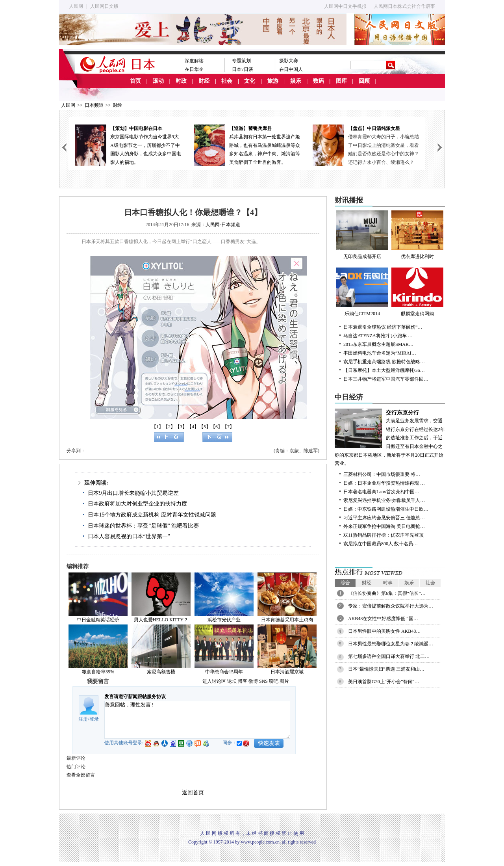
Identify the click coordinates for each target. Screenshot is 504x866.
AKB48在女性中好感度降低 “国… (383, 619)
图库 (341, 81)
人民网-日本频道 (223, 225)
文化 (250, 81)
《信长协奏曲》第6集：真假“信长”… (387, 593)
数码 (319, 81)
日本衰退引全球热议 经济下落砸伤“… (383, 327)
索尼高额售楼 (161, 672)
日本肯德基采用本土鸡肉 (287, 620)
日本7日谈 (243, 69)
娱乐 (296, 81)
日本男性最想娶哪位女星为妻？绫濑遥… (391, 644)
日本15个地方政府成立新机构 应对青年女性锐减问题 (152, 515)
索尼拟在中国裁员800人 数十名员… (381, 544)
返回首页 (193, 793)
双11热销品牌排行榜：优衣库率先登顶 (384, 535)
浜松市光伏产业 (224, 620)
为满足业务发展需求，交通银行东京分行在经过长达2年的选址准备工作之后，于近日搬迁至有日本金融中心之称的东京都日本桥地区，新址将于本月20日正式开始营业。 (390, 438)
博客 (243, 681)
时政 (181, 81)
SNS (263, 681)
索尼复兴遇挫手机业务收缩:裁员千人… (384, 500)
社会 (227, 81)
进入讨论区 (214, 681)
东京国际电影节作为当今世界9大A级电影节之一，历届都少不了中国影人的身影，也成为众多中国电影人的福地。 (128, 145)
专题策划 (241, 61)
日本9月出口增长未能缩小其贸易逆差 (133, 493)
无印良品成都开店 (362, 235)
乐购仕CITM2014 (362, 292)
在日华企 (194, 69)
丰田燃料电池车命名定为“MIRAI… (380, 353)
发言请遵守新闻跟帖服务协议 (135, 697)
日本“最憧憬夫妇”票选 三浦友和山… (386, 669)
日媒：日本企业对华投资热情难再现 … (384, 483)
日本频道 (94, 105)
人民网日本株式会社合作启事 (404, 6)
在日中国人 (291, 69)
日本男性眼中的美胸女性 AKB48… (384, 631)
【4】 (193, 427)
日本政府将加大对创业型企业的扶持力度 (137, 504)
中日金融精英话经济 (98, 620)
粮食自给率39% (98, 672)
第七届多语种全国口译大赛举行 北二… (389, 656)
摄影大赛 (289, 61)
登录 (94, 719)
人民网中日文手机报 (345, 6)
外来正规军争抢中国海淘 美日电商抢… (384, 526)
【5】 (205, 427)
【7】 (228, 427)
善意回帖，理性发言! (197, 720)
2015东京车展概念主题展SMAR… (378, 344)
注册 (83, 719)
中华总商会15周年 (224, 672)
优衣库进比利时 (417, 235)
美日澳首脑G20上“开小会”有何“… (384, 682)
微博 (253, 681)
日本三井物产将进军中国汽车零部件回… (386, 379)
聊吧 (274, 681)
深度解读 (194, 61)
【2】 (169, 427)
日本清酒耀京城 (287, 672)
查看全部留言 (81, 775)
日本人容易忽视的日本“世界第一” (129, 536)
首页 (135, 81)
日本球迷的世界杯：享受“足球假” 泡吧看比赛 (143, 526)
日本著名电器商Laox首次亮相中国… (381, 492)
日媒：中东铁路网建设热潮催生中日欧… (386, 509)
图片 (284, 681)
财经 (204, 81)
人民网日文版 (104, 6)
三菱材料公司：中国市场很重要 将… (382, 474)
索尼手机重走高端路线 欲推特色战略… (384, 362)
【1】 (157, 427)
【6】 (217, 427)
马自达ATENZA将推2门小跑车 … (378, 336)
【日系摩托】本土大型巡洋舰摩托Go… (384, 370)
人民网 (76, 6)
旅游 (273, 81)
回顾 (364, 81)
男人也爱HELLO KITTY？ (161, 620)
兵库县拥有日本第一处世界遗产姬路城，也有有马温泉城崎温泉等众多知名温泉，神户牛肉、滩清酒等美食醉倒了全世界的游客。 (247, 145)
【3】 (181, 427)
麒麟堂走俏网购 (417, 292)
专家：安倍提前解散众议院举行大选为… (391, 606)
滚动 (158, 81)
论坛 (232, 681)
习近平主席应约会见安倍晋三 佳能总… (384, 518)
